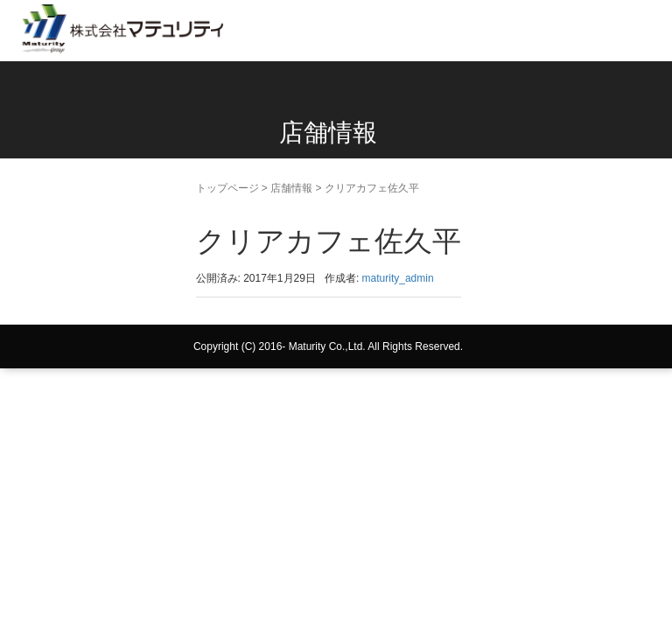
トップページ (227, 188)
